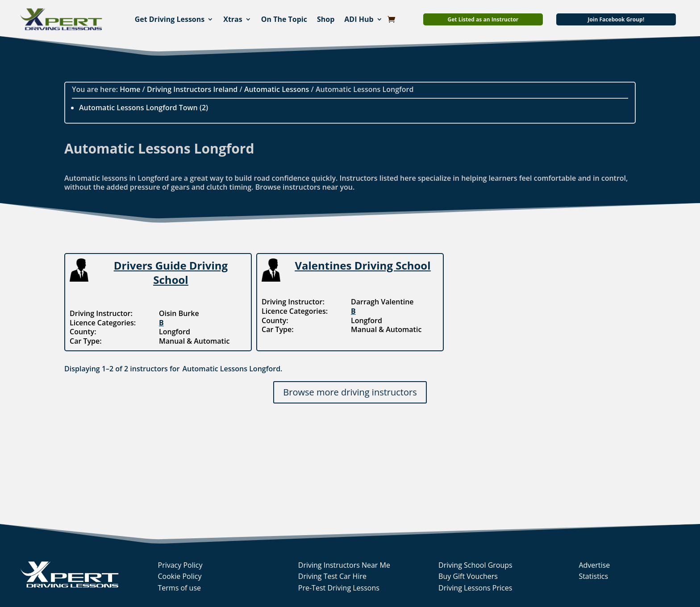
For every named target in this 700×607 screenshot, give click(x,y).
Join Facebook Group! (616, 19)
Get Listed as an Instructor (483, 19)
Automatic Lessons (277, 89)
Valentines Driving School (362, 265)
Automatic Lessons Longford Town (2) (144, 108)
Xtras (233, 19)
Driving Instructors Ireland (192, 89)
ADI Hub (359, 19)
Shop (326, 19)
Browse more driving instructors (350, 392)
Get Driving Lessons (170, 19)
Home (130, 89)
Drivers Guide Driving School (171, 272)
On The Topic (284, 19)
